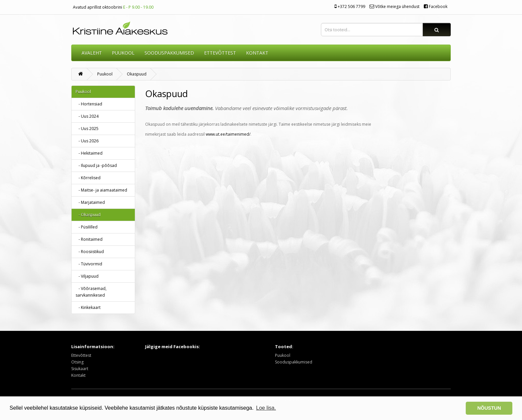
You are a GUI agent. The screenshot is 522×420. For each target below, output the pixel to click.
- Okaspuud (88, 215)
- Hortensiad (89, 104)
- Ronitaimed (89, 239)
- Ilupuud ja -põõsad (96, 165)
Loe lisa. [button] (266, 408)
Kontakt (78, 375)
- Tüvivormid (89, 264)
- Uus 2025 (87, 129)
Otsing (77, 362)
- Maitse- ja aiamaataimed (101, 190)
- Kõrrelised (88, 178)
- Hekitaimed (89, 153)
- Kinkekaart (88, 307)
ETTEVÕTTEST (220, 53)
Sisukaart (80, 369)
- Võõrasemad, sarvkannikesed (91, 292)
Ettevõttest (81, 355)
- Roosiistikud (90, 252)
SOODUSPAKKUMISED (169, 53)
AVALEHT (92, 53)
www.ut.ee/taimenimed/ (228, 134)
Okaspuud (137, 74)
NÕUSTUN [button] (489, 408)
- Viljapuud (87, 276)
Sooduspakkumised (294, 362)
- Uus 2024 (87, 116)
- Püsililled (87, 227)
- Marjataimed (90, 202)
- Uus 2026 (87, 141)
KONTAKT (257, 53)
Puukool (123, 53)
